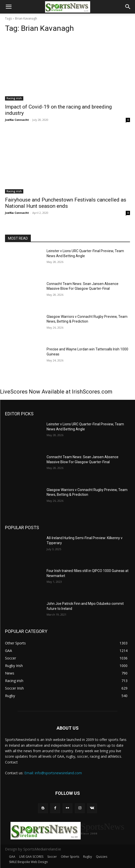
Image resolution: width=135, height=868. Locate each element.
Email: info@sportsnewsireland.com (53, 773)
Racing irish (14, 98)
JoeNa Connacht (17, 120)
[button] (9, 7)
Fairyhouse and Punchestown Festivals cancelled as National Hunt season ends (66, 203)
